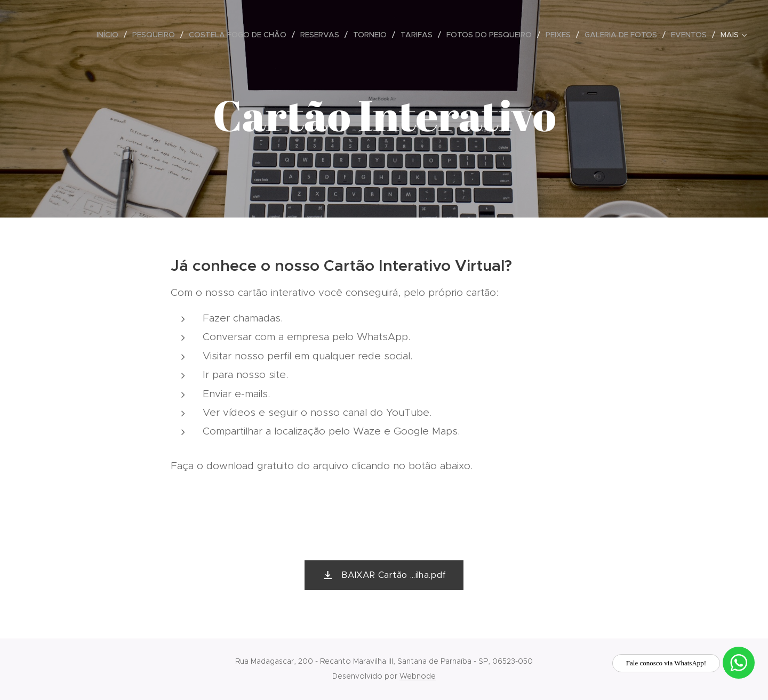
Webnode (418, 676)
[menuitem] (110, 35)
